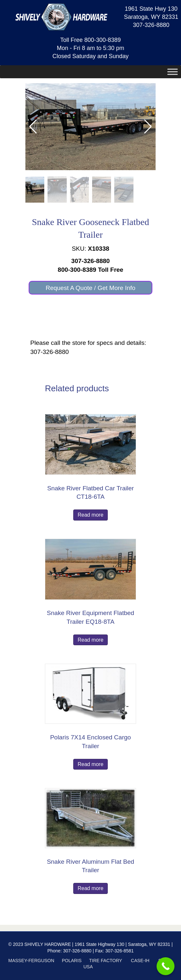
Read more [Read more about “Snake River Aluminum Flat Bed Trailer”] (90, 888)
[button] (148, 127)
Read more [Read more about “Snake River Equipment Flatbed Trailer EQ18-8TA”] (90, 640)
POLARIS (72, 961)
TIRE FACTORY (106, 961)
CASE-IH (140, 961)
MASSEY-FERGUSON (31, 961)
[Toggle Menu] (173, 72)
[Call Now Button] (166, 966)
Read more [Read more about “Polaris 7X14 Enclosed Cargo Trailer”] (90, 764)
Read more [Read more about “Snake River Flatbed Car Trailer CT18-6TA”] (90, 515)
